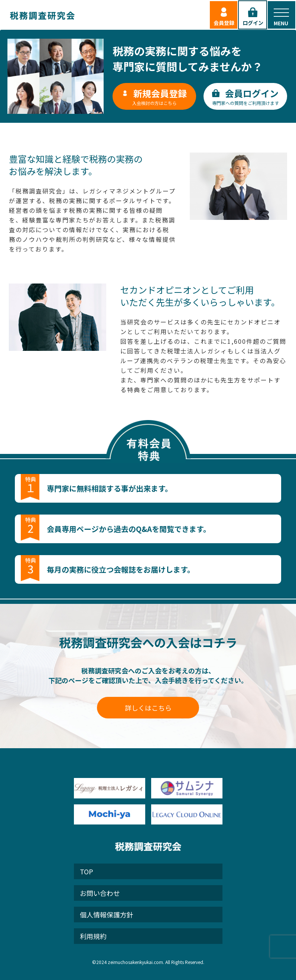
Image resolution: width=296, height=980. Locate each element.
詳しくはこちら (148, 708)
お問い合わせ (100, 893)
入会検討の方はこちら (154, 96)
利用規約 (93, 936)
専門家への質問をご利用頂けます (245, 96)
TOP (87, 871)
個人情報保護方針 (107, 915)
